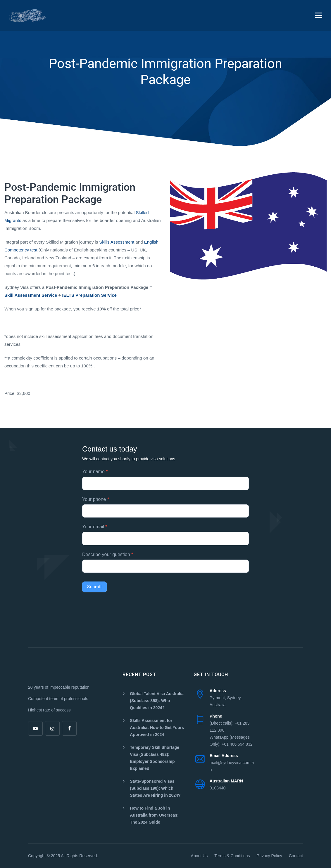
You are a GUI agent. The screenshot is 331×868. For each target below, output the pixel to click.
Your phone (96, 499)
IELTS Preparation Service (89, 295)
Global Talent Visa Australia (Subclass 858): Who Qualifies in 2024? (157, 701)
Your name (95, 472)
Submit (94, 587)
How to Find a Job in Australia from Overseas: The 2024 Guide (154, 815)
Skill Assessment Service (31, 295)
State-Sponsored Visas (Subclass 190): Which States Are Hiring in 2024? (155, 788)
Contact (296, 856)
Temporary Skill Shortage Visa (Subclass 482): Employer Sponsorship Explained (155, 758)
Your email (95, 527)
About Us (199, 856)
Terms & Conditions (232, 856)
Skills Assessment (117, 242)
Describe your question (108, 554)
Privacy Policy (269, 856)
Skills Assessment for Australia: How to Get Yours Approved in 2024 (157, 728)
